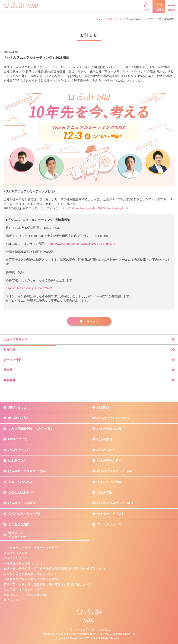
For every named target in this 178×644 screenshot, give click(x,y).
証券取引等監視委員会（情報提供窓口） (31, 574)
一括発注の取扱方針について (23, 563)
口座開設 (103, 407)
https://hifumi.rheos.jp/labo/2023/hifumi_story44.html (96, 208)
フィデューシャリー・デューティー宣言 (31, 548)
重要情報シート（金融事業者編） (26, 595)
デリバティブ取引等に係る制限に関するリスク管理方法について (47, 584)
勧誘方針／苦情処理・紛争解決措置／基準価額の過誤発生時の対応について (55, 569)
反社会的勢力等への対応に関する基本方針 (32, 579)
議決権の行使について (19, 558)
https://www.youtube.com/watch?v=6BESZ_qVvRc (81, 244)
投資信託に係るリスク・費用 (23, 590)
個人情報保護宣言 (16, 553)
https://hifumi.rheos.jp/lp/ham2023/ (29, 288)
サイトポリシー (14, 600)
